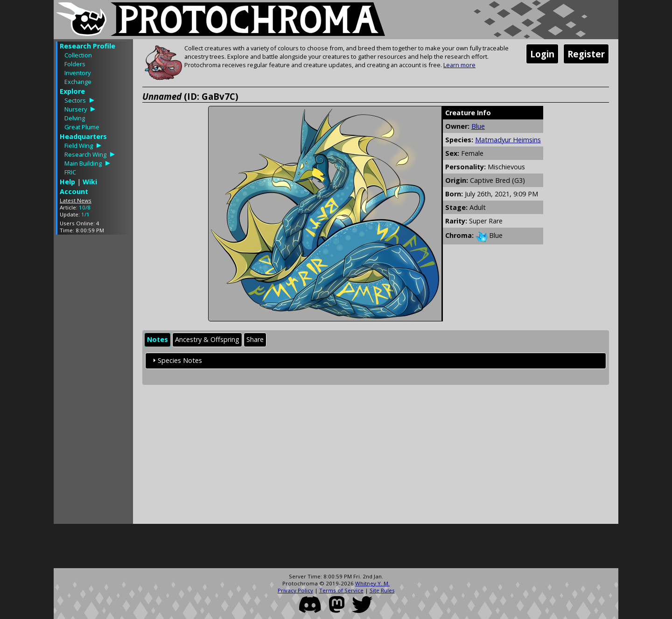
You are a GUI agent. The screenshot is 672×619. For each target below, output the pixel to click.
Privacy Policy (295, 590)
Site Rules (382, 590)
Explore (72, 91)
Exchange (78, 82)
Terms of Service (341, 590)
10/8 (85, 207)
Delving (75, 118)
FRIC (70, 172)
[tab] (157, 340)
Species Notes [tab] (176, 360)
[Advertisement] (93, 382)
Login (542, 54)
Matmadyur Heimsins (508, 140)
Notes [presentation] (157, 339)
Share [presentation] (255, 339)
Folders (75, 64)
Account (74, 191)
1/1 (85, 214)
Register (586, 54)
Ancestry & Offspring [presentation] (207, 339)
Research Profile (87, 46)
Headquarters (83, 136)
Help (67, 182)
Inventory (77, 73)
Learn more (459, 65)
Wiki (90, 182)
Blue (478, 126)
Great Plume (82, 127)
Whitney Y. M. (372, 583)
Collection (78, 55)
